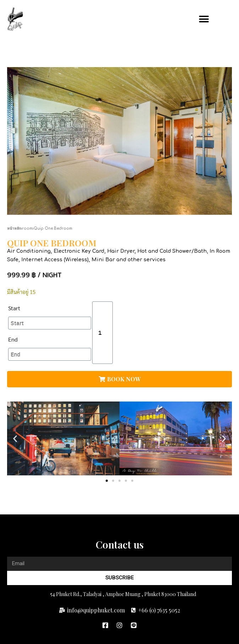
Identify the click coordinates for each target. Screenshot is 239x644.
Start (14, 308)
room (27, 228)
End (13, 339)
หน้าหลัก (14, 228)
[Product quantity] (102, 333)
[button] (224, 19)
